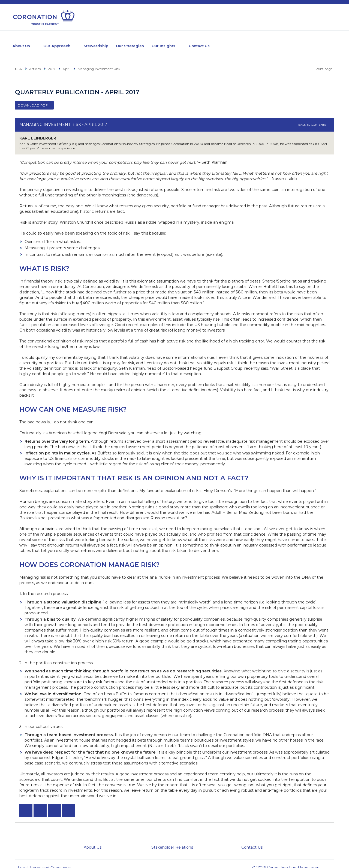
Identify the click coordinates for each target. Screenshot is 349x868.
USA (18, 61)
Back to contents (314, 116)
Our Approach (67, 42)
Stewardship (114, 42)
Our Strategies (154, 42)
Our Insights (194, 42)
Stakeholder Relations (172, 839)
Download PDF (33, 97)
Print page (321, 61)
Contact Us (237, 42)
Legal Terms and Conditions (44, 860)
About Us (24, 42)
